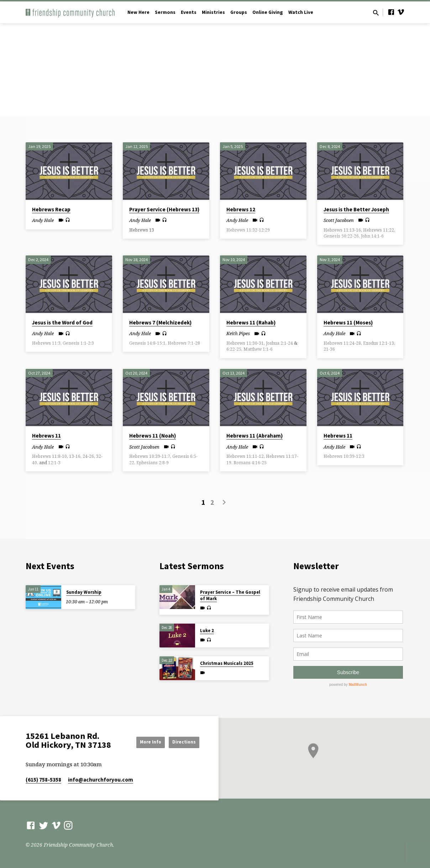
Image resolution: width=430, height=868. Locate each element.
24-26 (88, 456)
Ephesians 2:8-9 (153, 463)
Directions (181, 742)
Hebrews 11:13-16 (342, 230)
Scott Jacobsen (339, 220)
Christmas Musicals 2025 (227, 663)
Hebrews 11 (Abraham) (255, 436)
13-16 (75, 456)
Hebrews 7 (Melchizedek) (160, 322)
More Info (142, 742)
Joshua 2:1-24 (279, 343)
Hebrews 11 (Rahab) (251, 322)
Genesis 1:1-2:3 (78, 343)
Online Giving (268, 12)
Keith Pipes (238, 333)
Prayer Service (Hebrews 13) (164, 209)
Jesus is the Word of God (62, 322)
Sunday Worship (84, 592)
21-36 (329, 349)
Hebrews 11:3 (46, 343)
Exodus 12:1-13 (379, 343)
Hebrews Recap (51, 209)
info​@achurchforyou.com (101, 780)
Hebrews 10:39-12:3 (344, 456)
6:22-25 (234, 349)
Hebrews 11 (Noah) (153, 436)
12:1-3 (54, 463)
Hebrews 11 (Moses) (348, 322)
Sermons (165, 12)
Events (189, 12)
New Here (138, 12)
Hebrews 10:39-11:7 (150, 456)
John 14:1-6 (372, 236)
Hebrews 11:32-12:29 (248, 230)
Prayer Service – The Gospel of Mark (230, 595)
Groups (239, 12)
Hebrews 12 (241, 209)
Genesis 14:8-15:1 (147, 343)
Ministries (213, 12)
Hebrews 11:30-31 (245, 343)
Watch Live (301, 12)
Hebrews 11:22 (379, 230)
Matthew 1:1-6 (258, 349)
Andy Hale (43, 220)
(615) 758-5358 (43, 780)
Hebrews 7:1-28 (184, 343)
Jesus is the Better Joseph (356, 209)
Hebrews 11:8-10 (49, 456)
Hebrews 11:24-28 (342, 343)
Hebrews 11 (46, 436)
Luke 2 (207, 631)
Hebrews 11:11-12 (245, 456)
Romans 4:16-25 (250, 463)
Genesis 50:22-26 (341, 236)
